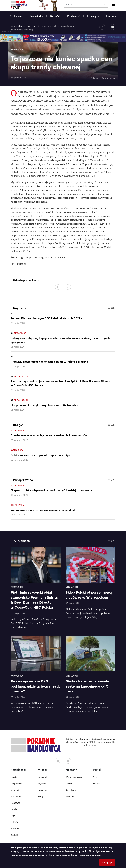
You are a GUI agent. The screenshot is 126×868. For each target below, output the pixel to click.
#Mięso (94, 78)
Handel (18, 16)
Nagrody (70, 784)
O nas (96, 777)
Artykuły (32, 26)
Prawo (14, 816)
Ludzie (110, 16)
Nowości (55, 16)
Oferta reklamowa (74, 777)
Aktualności (21, 377)
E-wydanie (70, 797)
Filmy (41, 797)
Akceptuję (107, 862)
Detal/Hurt (20, 333)
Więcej (112, 308)
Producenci (74, 16)
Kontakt (14, 835)
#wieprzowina (108, 78)
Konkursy (43, 790)
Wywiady (42, 784)
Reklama (15, 829)
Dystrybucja (71, 790)
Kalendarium (44, 777)
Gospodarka (36, 16)
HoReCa (15, 822)
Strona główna (18, 26)
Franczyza (93, 16)
